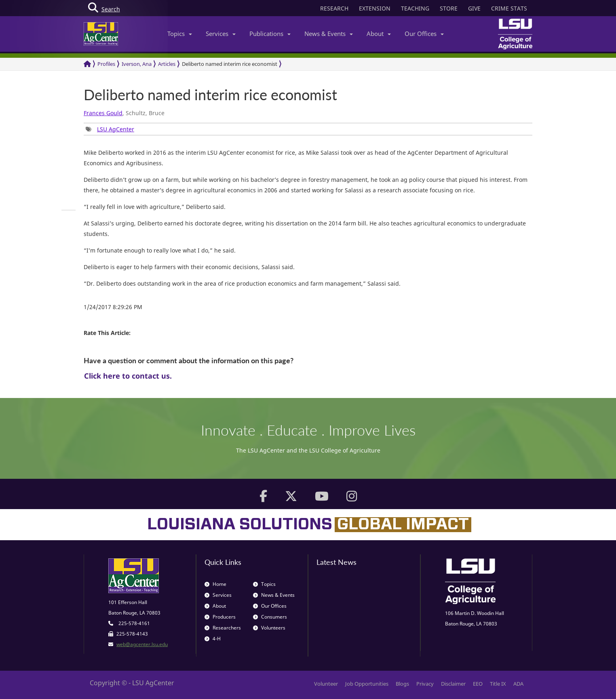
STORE (449, 8)
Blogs (402, 684)
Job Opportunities (367, 684)
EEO (478, 684)
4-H (213, 639)
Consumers (270, 617)
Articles (167, 64)
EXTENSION (375, 8)
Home (215, 584)
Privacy (425, 684)
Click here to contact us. (128, 376)
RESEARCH (334, 8)
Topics (180, 34)
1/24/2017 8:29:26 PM (113, 307)
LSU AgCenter (116, 129)
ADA (518, 684)
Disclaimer (453, 684)
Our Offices (424, 34)
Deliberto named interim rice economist (230, 64)
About (379, 34)
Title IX (498, 684)
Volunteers (269, 628)
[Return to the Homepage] (87, 64)
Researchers (223, 628)
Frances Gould (103, 113)
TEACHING (415, 8)
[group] (110, 129)
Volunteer (326, 684)
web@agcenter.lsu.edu (142, 644)
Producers (220, 617)
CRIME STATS (509, 8)
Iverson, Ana (137, 64)
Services (221, 34)
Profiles (106, 64)
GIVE (474, 8)
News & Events (329, 34)
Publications (270, 34)
